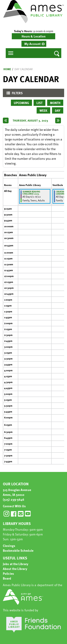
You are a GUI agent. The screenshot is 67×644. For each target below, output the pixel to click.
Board (7, 578)
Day (58, 110)
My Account (32, 44)
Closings (9, 546)
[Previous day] (6, 120)
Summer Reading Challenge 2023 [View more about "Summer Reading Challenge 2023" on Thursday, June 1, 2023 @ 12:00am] (31, 193)
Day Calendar (24, 69)
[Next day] (58, 120)
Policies (8, 573)
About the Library (15, 569)
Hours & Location (34, 36)
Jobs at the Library (16, 564)
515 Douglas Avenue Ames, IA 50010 (17, 492)
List (39, 103)
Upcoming (21, 103)
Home (7, 69)
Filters (14, 94)
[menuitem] (34, 44)
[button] (33, 31)
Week (43, 110)
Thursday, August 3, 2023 (30, 120)
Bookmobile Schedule (18, 550)
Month (55, 103)
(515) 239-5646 (14, 499)
